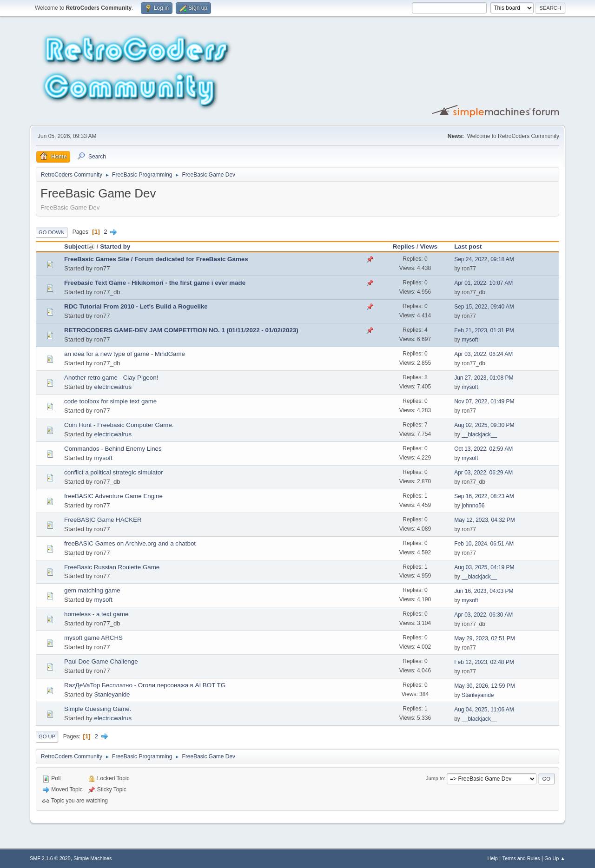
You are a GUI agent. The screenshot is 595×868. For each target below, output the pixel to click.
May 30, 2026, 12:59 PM (485, 686)
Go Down (52, 232)
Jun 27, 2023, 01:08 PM (484, 378)
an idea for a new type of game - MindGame (125, 354)
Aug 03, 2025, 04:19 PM (484, 567)
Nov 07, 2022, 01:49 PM (484, 401)
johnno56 (473, 506)
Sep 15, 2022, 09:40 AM (484, 307)
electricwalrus (113, 387)
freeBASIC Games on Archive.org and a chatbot (130, 543)
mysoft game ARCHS (93, 638)
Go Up (47, 736)
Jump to (435, 778)
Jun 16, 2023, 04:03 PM (484, 591)
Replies (404, 247)
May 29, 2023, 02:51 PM (485, 638)
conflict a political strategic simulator (114, 472)
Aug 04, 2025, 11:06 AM (484, 710)
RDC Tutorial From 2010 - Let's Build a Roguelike (136, 306)
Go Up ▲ (555, 858)
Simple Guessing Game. (98, 709)
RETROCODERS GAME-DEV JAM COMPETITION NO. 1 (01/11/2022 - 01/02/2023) (181, 330)
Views (429, 247)
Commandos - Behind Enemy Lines (113, 449)
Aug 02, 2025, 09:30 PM (484, 425)
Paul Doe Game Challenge (101, 661)
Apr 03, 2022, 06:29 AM (483, 473)
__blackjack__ (479, 434)
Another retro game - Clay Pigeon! (111, 378)
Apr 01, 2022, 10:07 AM (483, 283)
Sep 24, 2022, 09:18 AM (484, 259)
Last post (468, 247)
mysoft (470, 340)
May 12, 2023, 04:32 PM (485, 520)
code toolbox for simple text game (110, 401)
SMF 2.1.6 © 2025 (50, 858)
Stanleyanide (112, 694)
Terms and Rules (521, 858)
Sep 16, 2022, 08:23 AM (484, 496)
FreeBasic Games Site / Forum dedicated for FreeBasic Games (156, 259)
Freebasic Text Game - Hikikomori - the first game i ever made (155, 283)
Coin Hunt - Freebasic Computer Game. (119, 425)
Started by (115, 247)
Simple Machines (93, 858)
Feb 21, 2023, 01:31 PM (484, 330)
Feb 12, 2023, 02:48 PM (484, 662)
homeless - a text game (96, 614)
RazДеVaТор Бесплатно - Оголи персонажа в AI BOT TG (145, 685)
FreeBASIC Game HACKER (103, 520)
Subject (79, 247)
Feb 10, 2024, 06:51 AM (484, 544)
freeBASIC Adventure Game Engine (113, 496)
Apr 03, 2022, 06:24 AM (483, 354)
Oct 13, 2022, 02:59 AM (483, 449)
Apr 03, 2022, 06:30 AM (483, 615)
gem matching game (92, 590)
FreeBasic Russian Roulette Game (112, 567)
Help (493, 858)
